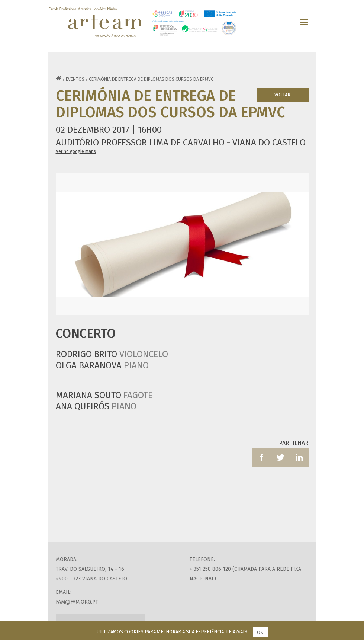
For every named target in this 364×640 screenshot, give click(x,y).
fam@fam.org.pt (77, 602)
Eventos (75, 79)
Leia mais (237, 632)
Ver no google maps (76, 151)
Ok (260, 632)
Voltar (282, 95)
